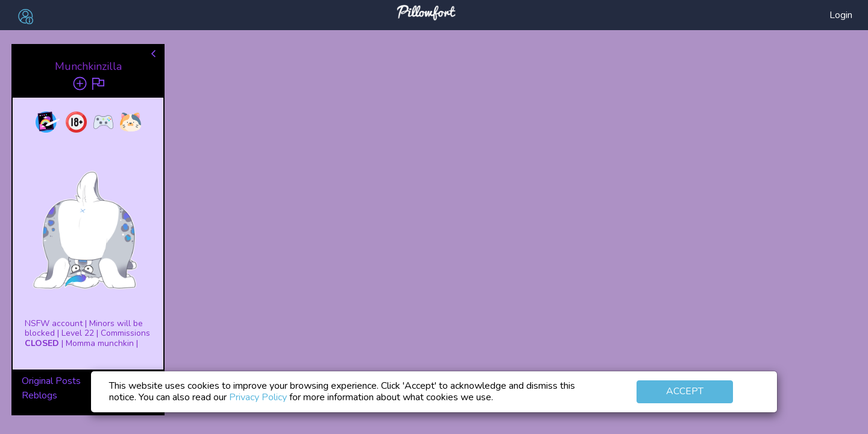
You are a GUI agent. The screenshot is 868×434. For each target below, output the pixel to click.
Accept (685, 391)
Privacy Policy (258, 397)
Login (841, 15)
